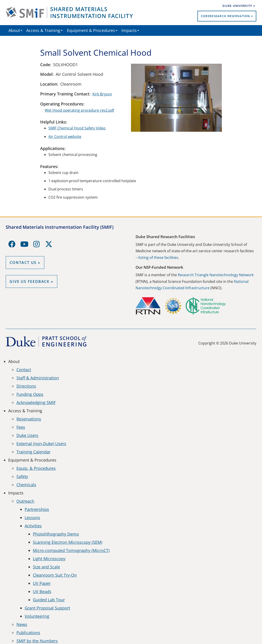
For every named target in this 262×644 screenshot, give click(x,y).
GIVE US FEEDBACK (30, 281)
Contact (24, 370)
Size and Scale (46, 567)
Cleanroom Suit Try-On (55, 575)
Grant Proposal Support (47, 608)
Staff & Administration (38, 378)
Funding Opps (30, 394)
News (22, 624)
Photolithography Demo (56, 534)
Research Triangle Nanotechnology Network (216, 275)
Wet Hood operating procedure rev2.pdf (79, 110)
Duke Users (27, 435)
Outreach (25, 501)
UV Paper (42, 583)
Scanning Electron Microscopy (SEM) (68, 542)
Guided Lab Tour (49, 600)
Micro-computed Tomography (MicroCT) (71, 550)
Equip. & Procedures (36, 468)
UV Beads (42, 591)
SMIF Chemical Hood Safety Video (77, 128)
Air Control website (65, 137)
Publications (28, 633)
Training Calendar (33, 452)
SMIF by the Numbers (37, 641)
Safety (22, 476)
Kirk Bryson (102, 94)
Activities (33, 526)
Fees (21, 427)
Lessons (32, 518)
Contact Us (23, 263)
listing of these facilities (158, 258)
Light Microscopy (49, 559)
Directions (26, 386)
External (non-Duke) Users (41, 444)
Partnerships (37, 509)
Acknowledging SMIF (36, 402)
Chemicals (26, 485)
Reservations (29, 419)
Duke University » (239, 6)
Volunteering (37, 616)
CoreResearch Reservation (225, 16)
